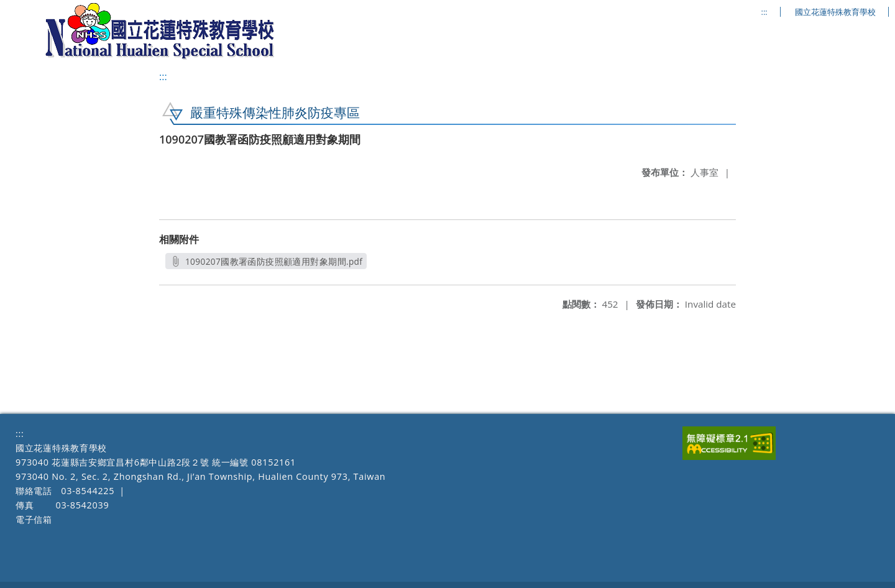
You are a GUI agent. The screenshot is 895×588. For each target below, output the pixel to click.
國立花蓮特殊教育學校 (835, 12)
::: (764, 12)
